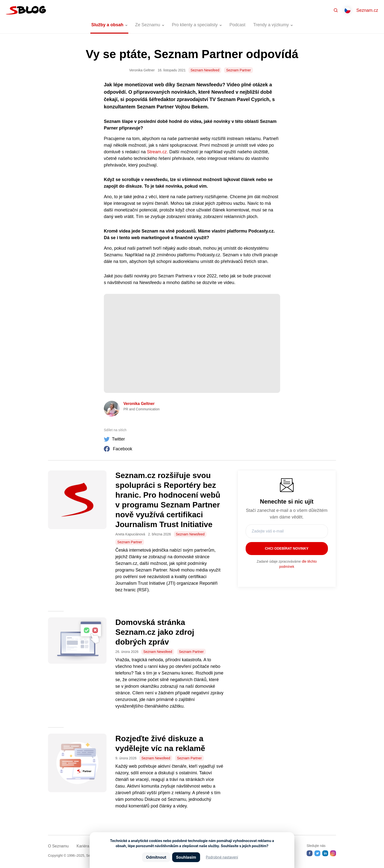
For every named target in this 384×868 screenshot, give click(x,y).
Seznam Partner (238, 70)
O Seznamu (58, 846)
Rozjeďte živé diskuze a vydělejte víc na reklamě (162, 743)
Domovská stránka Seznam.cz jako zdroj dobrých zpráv (155, 632)
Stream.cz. (157, 152)
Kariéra (83, 846)
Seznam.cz (367, 10)
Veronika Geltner (139, 404)
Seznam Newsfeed (205, 70)
